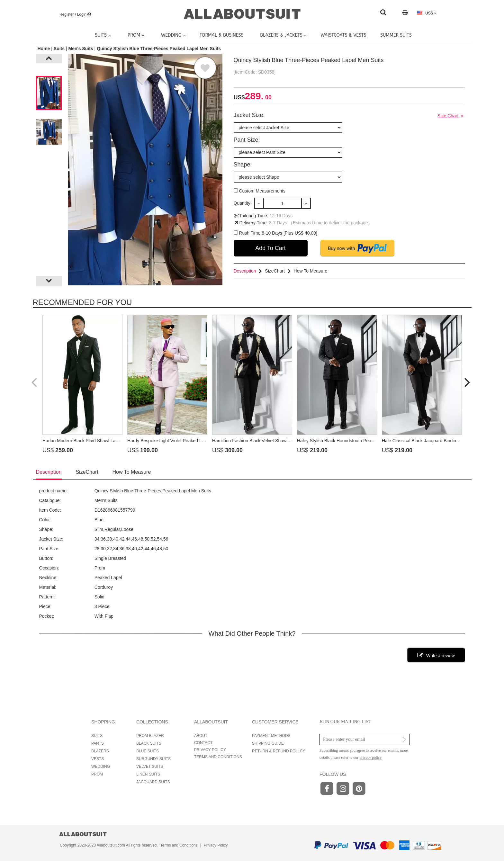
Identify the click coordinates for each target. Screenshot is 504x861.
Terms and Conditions (179, 845)
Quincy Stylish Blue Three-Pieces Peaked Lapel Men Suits (159, 49)
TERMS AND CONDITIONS (218, 757)
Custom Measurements (260, 191)
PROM (97, 774)
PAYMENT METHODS (271, 736)
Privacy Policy (216, 845)
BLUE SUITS (148, 751)
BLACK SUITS (149, 743)
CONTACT (203, 743)
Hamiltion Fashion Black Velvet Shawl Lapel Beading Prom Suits (276, 441)
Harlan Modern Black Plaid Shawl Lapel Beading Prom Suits (103, 441)
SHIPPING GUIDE (268, 743)
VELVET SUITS (150, 767)
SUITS (97, 736)
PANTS (98, 743)
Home (45, 49)
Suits (59, 49)
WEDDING (101, 767)
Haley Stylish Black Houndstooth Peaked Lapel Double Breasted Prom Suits (373, 441)
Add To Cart (270, 248)
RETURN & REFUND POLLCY (279, 751)
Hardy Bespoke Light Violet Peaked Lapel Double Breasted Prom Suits (198, 441)
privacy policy (370, 758)
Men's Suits (81, 49)
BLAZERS (100, 751)
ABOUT (201, 736)
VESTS (98, 759)
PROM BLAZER (150, 736)
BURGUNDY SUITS (153, 759)
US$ (427, 13)
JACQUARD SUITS (153, 782)
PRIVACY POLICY (210, 750)
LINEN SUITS (148, 774)
